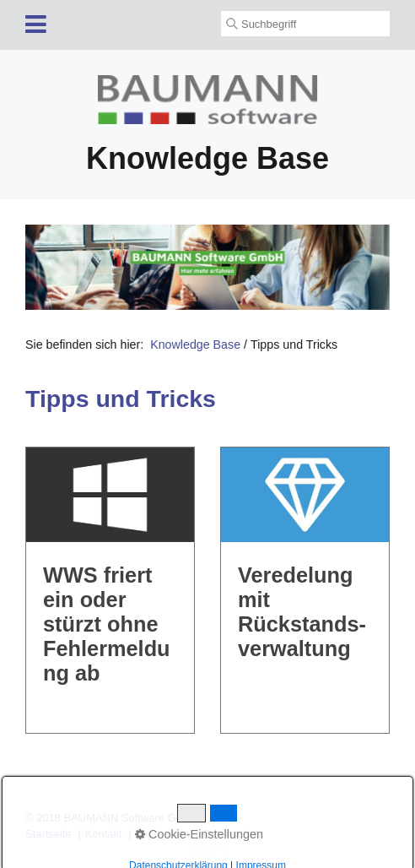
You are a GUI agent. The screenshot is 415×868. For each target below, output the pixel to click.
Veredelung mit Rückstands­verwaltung (305, 590)
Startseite (49, 834)
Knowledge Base (195, 344)
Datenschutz (234, 834)
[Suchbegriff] (305, 24)
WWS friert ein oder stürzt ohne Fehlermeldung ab (110, 590)
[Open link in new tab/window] (207, 267)
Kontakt (104, 834)
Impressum (163, 834)
